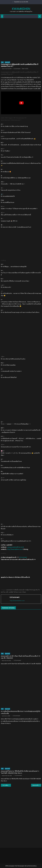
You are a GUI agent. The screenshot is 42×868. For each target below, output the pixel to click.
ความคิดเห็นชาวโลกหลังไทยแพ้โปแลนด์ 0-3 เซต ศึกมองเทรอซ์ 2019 (7, 785)
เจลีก (7, 592)
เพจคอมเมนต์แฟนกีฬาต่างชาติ (15, 547)
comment (9, 590)
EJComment (17, 69)
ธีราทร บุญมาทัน (34, 590)
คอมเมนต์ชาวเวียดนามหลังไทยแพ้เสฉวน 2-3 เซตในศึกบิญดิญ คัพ (37, 785)
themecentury (32, 866)
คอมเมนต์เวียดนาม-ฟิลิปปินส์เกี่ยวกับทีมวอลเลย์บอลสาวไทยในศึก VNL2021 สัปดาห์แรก (20, 772)
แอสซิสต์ (11, 592)
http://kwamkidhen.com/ (15, 549)
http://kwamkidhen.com (17, 601)
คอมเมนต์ (7, 62)
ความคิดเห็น (15, 590)
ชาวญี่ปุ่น (27, 590)
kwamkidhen (21, 9)
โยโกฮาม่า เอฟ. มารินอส (20, 592)
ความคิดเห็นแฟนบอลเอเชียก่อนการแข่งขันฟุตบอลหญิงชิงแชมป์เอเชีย (21, 712)
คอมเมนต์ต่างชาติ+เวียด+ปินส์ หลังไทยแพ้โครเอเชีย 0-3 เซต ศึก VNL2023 (20, 657)
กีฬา (2, 62)
